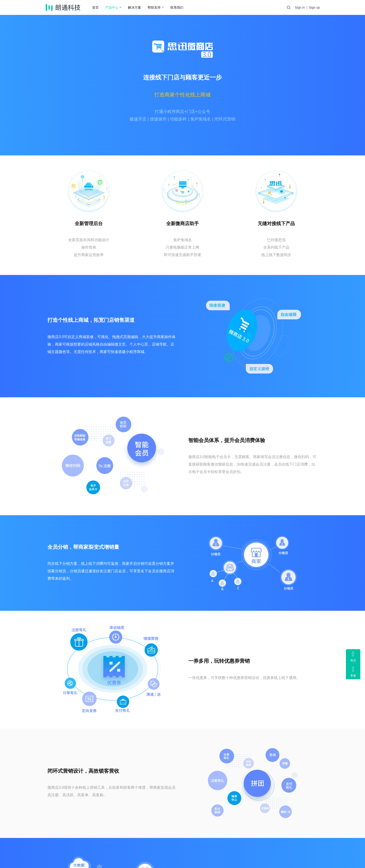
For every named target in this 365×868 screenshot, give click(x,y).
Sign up (314, 7)
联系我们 (180, 7)
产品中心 (115, 7)
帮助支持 (157, 7)
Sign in (300, 7)
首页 (98, 7)
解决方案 (137, 7)
